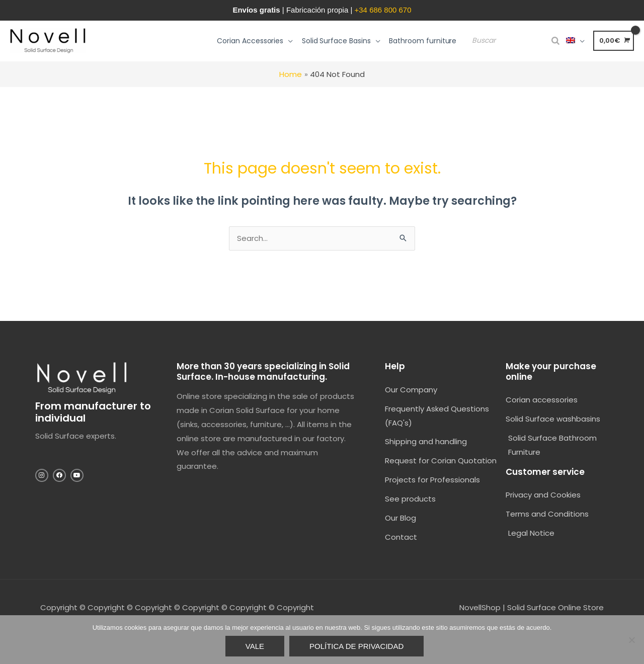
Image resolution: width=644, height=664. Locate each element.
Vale (255, 646)
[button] (259, 41)
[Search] (555, 41)
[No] (631, 640)
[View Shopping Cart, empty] (614, 40)
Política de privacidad (356, 646)
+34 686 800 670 (383, 10)
